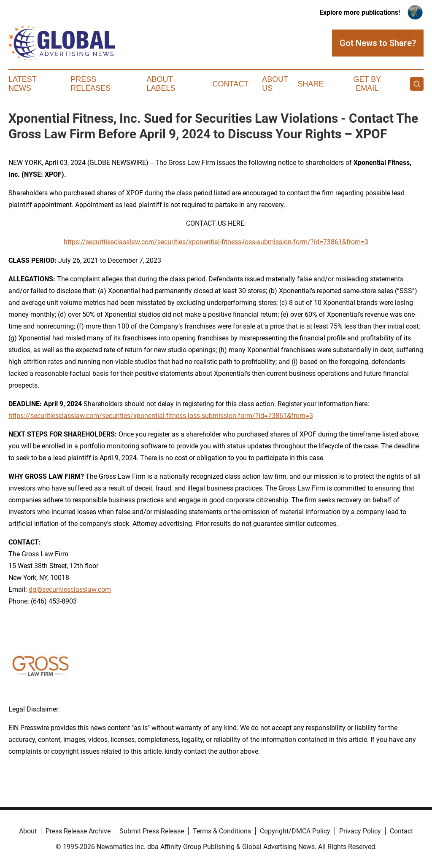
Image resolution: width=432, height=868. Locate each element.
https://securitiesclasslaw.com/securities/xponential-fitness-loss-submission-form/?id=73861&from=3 (216, 242)
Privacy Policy (360, 831)
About (28, 831)
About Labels (161, 84)
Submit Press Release (152, 831)
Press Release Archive (78, 831)
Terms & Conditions (222, 831)
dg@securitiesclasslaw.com (70, 589)
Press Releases (90, 84)
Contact (230, 84)
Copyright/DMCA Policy (295, 831)
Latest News (22, 84)
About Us (275, 84)
